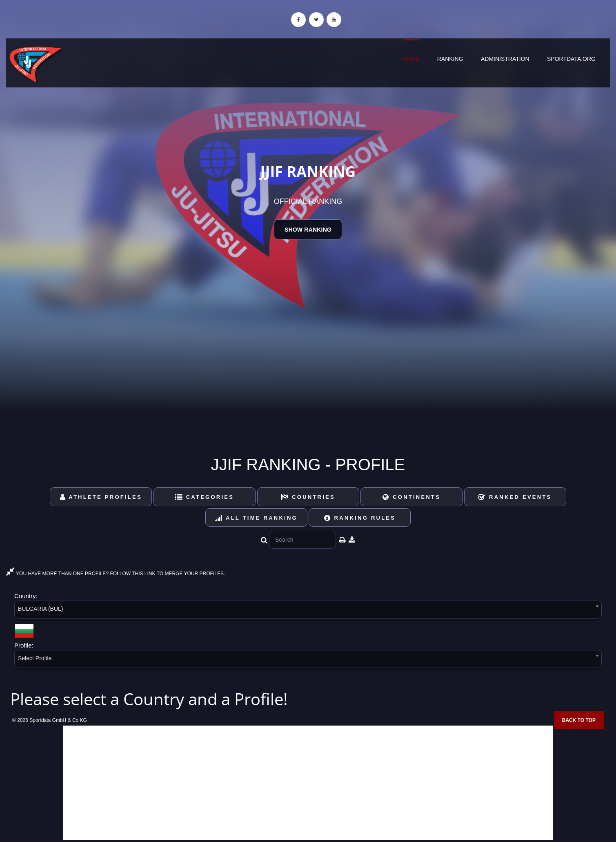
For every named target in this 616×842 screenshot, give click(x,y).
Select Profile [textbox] (35, 658)
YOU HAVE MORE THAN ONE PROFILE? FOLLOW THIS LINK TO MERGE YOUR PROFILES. (116, 574)
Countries (308, 497)
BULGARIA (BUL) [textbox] (40, 609)
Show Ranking (308, 230)
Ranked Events (515, 497)
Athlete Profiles (101, 497)
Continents (411, 497)
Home (411, 59)
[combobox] (308, 611)
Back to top (579, 720)
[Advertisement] (308, 783)
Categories (205, 497)
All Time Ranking (256, 518)
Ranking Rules (360, 518)
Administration (505, 59)
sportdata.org (571, 59)
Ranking (450, 59)
